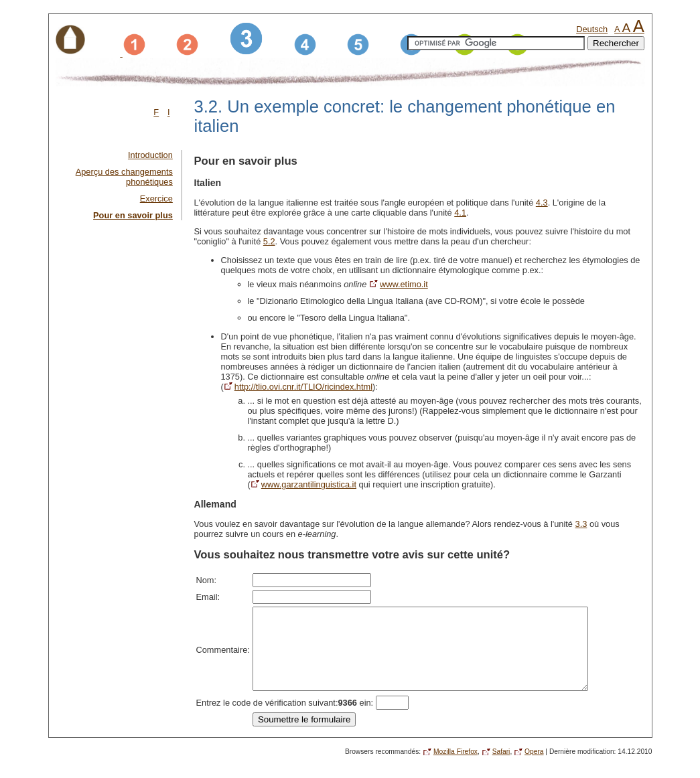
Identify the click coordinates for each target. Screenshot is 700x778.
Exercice (156, 199)
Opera (534, 768)
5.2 (269, 241)
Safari (501, 768)
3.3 (581, 524)
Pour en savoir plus (133, 215)
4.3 (542, 203)
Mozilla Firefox (456, 768)
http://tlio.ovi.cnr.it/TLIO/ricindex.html (303, 387)
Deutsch (592, 29)
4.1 (460, 213)
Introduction (150, 155)
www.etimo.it (404, 284)
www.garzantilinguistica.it (309, 484)
